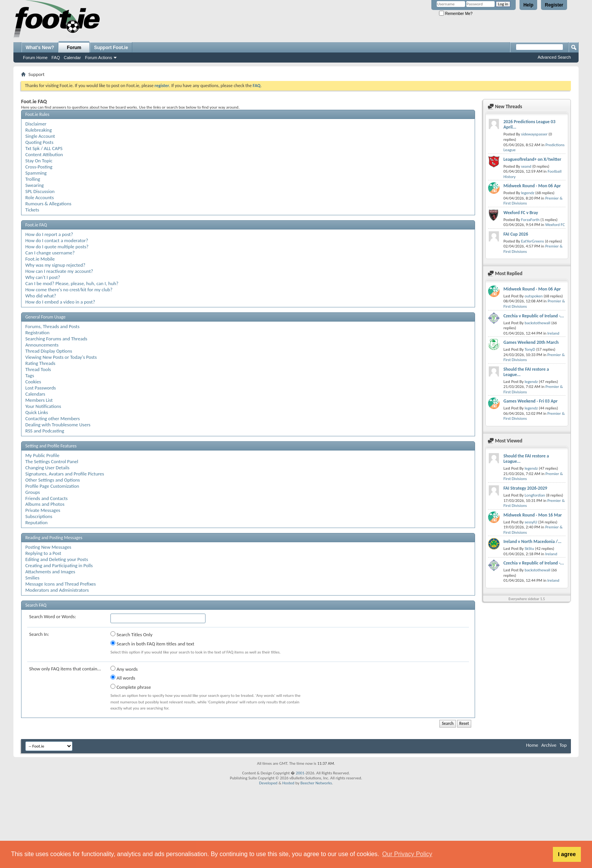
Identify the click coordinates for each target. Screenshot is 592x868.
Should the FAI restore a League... (526, 372)
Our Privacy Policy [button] (407, 854)
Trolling (33, 179)
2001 (300, 773)
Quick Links (37, 412)
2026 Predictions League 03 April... (530, 124)
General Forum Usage (45, 317)
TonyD (530, 349)
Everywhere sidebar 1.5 (527, 599)
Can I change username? (50, 253)
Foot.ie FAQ (36, 225)
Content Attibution (44, 154)
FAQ (56, 58)
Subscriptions (39, 516)
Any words (124, 669)
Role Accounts (39, 197)
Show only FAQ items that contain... (65, 669)
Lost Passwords (41, 388)
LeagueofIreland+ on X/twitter (532, 159)
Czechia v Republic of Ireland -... (534, 316)
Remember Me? (456, 14)
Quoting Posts (39, 142)
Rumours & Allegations (48, 204)
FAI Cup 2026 (516, 234)
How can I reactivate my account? (59, 271)
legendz (528, 193)
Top (563, 745)
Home (532, 745)
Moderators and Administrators (57, 590)
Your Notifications (43, 406)
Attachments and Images (50, 572)
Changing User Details (47, 468)
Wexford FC (555, 225)
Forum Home (35, 58)
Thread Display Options (49, 351)
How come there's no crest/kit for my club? (69, 290)
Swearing (35, 185)
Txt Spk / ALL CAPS (44, 148)
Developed (268, 783)
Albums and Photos (45, 504)
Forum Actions (99, 58)
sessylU (531, 522)
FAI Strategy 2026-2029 (525, 488)
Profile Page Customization (52, 486)
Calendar (72, 58)
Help (528, 5)
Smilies (32, 578)
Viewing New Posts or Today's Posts (61, 357)
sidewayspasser (534, 134)
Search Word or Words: (53, 616)
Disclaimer (36, 124)
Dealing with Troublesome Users (58, 425)
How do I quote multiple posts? (57, 247)
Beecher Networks (316, 783)
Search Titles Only (132, 634)
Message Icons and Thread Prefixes (61, 584)
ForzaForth (530, 220)
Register (554, 5)
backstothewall (537, 323)
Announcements (42, 345)
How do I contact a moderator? (57, 240)
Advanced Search (554, 57)
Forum (74, 48)
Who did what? (41, 296)
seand (526, 166)
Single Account (40, 136)
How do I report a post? (49, 234)
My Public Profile (42, 455)
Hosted (288, 783)
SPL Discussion (40, 191)
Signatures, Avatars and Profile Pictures (65, 474)
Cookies (33, 382)
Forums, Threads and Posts (52, 326)
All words (123, 678)
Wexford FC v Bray (521, 213)
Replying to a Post (43, 553)
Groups (33, 492)
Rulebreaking (39, 130)
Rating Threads (40, 363)
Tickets (32, 210)
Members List (39, 400)
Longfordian (535, 495)
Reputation (36, 522)
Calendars (35, 394)
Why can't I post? (43, 277)
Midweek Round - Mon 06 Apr (532, 186)
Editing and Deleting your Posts (57, 559)
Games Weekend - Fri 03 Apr (530, 401)
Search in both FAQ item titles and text (152, 644)
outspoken (534, 296)
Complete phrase (131, 687)
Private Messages (43, 510)
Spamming (36, 173)
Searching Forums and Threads (56, 339)
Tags (30, 375)
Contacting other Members (53, 418)
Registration (37, 333)
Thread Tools (38, 369)
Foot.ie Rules (37, 114)
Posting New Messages (48, 547)
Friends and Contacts (46, 498)
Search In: (39, 634)
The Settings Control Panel (52, 461)
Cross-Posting (39, 167)
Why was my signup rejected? (55, 265)
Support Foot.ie (111, 48)
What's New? (40, 48)
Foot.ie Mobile (40, 259)
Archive (549, 745)
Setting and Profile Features (51, 446)
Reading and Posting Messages (54, 538)
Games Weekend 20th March (531, 342)
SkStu (529, 549)
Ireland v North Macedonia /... (532, 541)
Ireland (553, 333)
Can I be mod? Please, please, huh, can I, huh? (72, 283)
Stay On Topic (39, 161)
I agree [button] (567, 854)
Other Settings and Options (53, 480)
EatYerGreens (533, 241)
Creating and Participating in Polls (59, 565)
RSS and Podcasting (45, 431)
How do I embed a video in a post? (60, 302)
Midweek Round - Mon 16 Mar (533, 515)
